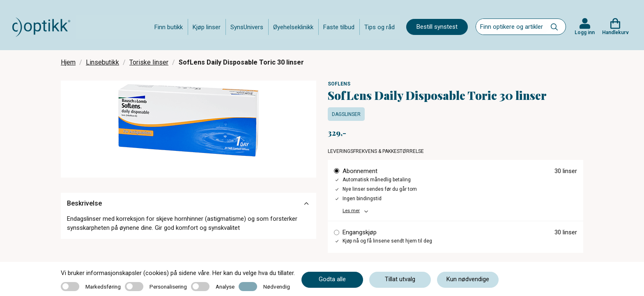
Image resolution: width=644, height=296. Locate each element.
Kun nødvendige (468, 279)
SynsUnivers (247, 27)
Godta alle (332, 279)
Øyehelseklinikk (293, 27)
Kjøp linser (207, 27)
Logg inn (585, 32)
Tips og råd (379, 27)
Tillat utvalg (400, 279)
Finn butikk (169, 27)
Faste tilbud (339, 27)
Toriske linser (149, 62)
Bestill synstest (437, 27)
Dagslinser (346, 114)
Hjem (68, 62)
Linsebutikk (102, 62)
